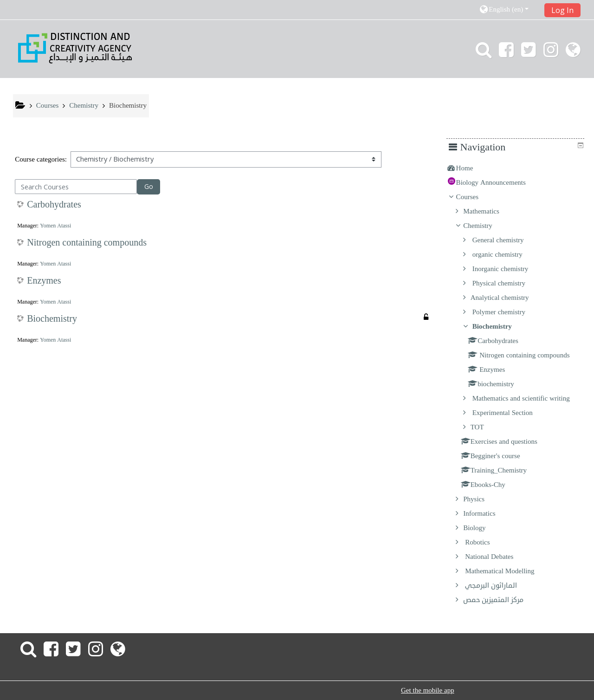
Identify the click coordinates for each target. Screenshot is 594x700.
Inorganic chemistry (506, 269)
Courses (474, 197)
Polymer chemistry (504, 312)
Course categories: (41, 159)
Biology (481, 528)
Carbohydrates (54, 205)
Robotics (484, 542)
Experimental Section (508, 413)
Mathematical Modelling (506, 571)
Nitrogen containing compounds (87, 243)
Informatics (486, 513)
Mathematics (488, 211)
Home (471, 168)
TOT (484, 427)
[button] (508, 10)
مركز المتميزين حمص (500, 600)
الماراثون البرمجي (497, 585)
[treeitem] (519, 168)
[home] (75, 48)
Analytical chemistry (506, 298)
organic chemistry (503, 254)
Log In (562, 10)
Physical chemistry (504, 283)
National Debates (495, 557)
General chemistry (504, 240)
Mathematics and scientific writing (527, 398)
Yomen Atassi (55, 226)
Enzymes (44, 281)
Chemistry (485, 226)
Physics (481, 499)
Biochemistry (52, 319)
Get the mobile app (428, 690)
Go (149, 186)
